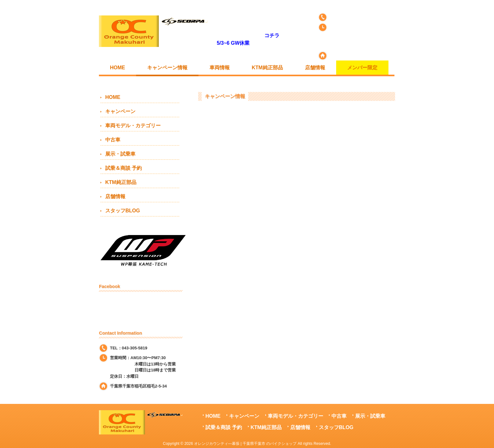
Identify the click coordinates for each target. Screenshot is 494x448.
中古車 (113, 140)
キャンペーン (120, 111)
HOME (113, 97)
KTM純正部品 (121, 182)
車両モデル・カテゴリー (133, 126)
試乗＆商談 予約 (123, 168)
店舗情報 (115, 196)
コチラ (272, 35)
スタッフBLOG (123, 211)
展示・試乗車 (120, 154)
